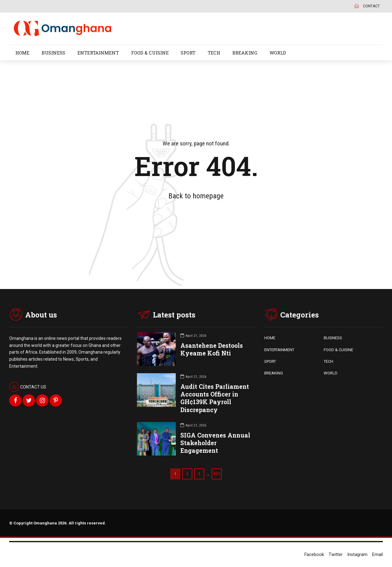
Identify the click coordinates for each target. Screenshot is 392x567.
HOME (22, 53)
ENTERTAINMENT (98, 53)
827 (217, 474)
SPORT (188, 53)
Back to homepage (196, 196)
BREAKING (245, 53)
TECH (214, 53)
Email (377, 555)
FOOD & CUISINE (150, 53)
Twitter (336, 555)
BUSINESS (53, 53)
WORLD (278, 53)
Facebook (314, 555)
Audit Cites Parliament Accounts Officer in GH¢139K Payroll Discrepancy (215, 398)
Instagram (357, 555)
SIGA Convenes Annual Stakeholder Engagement (215, 443)
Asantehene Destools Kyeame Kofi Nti (212, 349)
